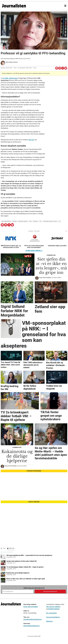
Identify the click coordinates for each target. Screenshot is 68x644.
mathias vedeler (23, 221)
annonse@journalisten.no (31, 626)
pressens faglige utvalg (50, 221)
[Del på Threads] (63, 68)
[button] (66, 231)
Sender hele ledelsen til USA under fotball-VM (21, 561)
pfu (41, 221)
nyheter (35, 221)
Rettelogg (49, 621)
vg (60, 221)
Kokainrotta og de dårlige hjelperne (18, 573)
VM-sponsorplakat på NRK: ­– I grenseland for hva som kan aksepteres (29, 555)
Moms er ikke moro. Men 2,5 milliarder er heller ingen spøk (26, 579)
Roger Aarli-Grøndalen (31, 607)
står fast (31, 140)
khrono (15, 221)
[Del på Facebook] (57, 68)
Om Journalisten (51, 613)
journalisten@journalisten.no (33, 619)
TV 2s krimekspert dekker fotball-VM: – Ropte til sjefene (25, 567)
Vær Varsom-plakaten (53, 607)
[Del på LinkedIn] (60, 68)
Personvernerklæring (53, 617)
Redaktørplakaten (54, 609)
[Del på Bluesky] (66, 68)
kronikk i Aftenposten (10, 78)
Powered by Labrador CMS (34, 636)
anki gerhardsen (6, 221)
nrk (30, 221)
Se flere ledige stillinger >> (34, 251)
